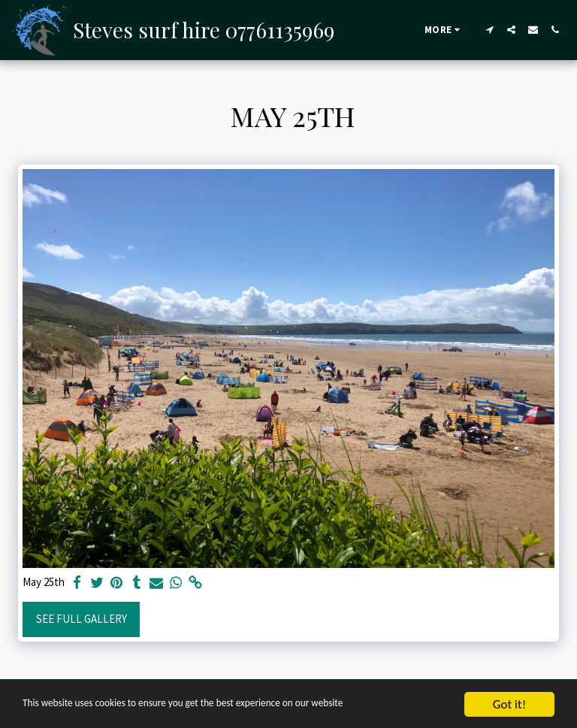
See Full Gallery (82, 619)
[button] (489, 30)
